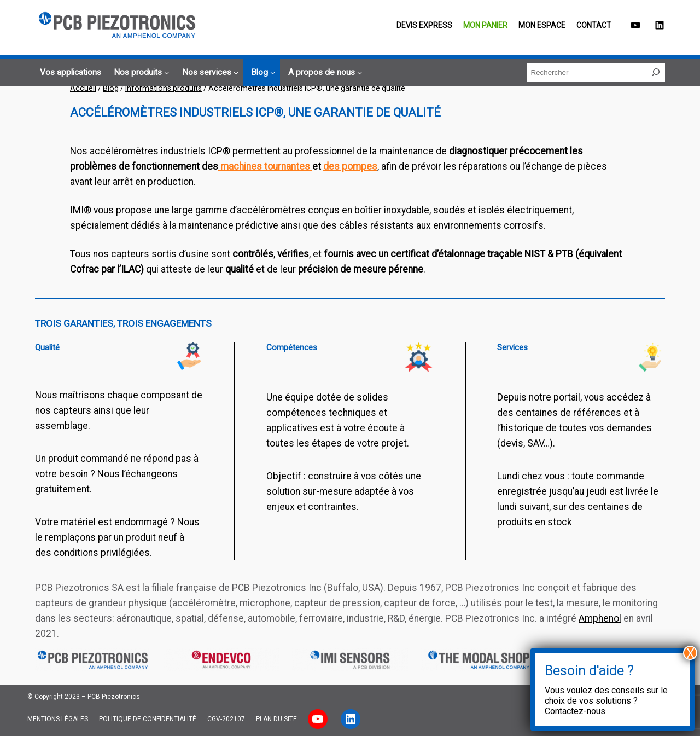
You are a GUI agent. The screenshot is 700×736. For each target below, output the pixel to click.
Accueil (83, 88)
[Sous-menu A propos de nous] (323, 73)
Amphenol (600, 618)
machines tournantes (265, 166)
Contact (594, 25)
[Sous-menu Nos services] (209, 73)
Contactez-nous (575, 711)
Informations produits (164, 88)
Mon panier (485, 25)
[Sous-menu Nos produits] (140, 73)
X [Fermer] (690, 653)
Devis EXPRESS (424, 25)
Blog (111, 88)
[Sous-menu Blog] (261, 73)
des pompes (350, 166)
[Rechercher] (656, 72)
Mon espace (542, 25)
